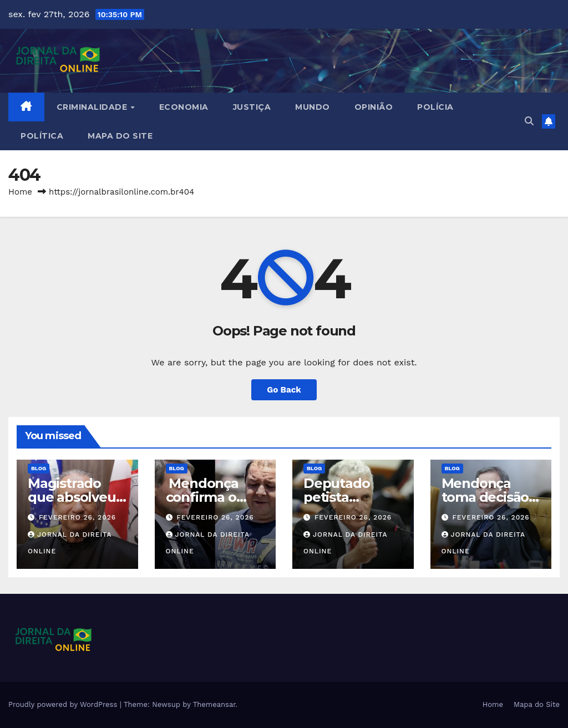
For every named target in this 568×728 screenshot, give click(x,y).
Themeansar (214, 704)
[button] (529, 121)
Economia (184, 107)
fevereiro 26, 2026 (77, 517)
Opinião (374, 107)
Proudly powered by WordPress (64, 704)
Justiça (252, 107)
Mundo (313, 107)
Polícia (435, 107)
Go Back (284, 390)
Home (20, 192)
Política (42, 136)
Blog (39, 468)
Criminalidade (93, 107)
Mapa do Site (120, 136)
